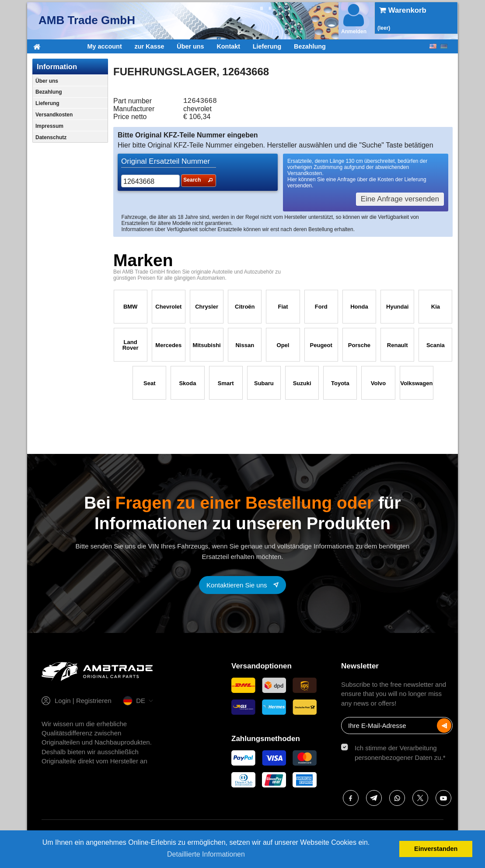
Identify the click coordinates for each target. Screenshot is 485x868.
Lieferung (267, 46)
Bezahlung (310, 46)
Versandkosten (54, 115)
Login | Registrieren (83, 702)
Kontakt (228, 46)
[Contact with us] (242, 587)
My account (105, 46)
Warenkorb (403, 10)
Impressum (49, 126)
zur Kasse (149, 46)
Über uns (190, 46)
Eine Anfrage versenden (400, 201)
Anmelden (354, 18)
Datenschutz (51, 137)
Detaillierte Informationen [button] (206, 854)
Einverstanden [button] (436, 849)
